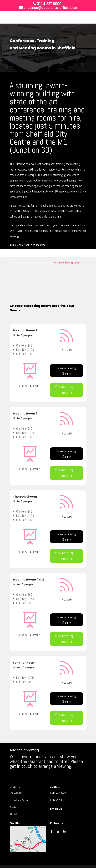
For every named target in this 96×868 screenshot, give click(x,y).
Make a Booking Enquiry (67, 371)
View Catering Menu (64, 390)
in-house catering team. (66, 262)
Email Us (56, 809)
